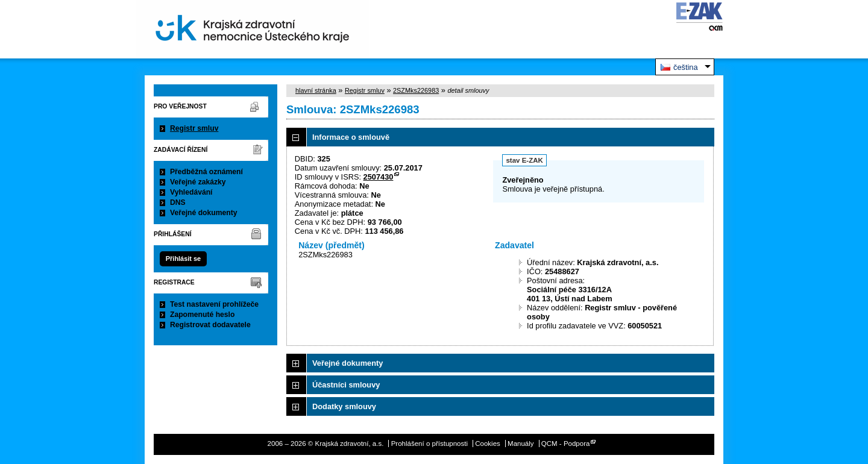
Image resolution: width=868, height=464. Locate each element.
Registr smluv (194, 128)
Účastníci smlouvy (346, 385)
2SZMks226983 (416, 90)
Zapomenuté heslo (202, 315)
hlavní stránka (316, 90)
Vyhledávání (191, 192)
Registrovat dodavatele (210, 325)
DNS (178, 202)
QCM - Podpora (566, 444)
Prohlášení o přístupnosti (429, 444)
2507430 (379, 177)
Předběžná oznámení (206, 172)
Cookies (488, 444)
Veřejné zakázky (198, 182)
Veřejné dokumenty (203, 213)
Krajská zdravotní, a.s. (253, 29)
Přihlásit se (183, 259)
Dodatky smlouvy (344, 406)
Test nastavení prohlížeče (214, 304)
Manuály (521, 444)
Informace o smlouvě (351, 137)
